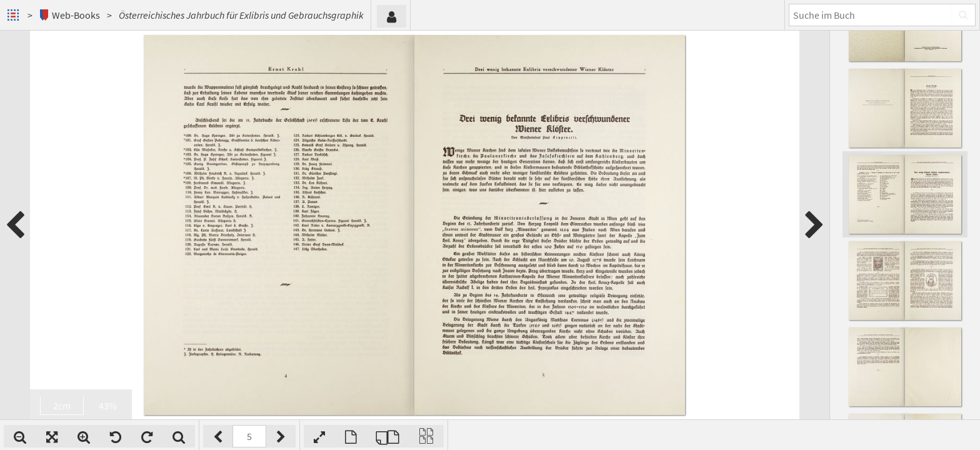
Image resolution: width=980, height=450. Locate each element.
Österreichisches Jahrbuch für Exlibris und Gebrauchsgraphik (241, 15)
